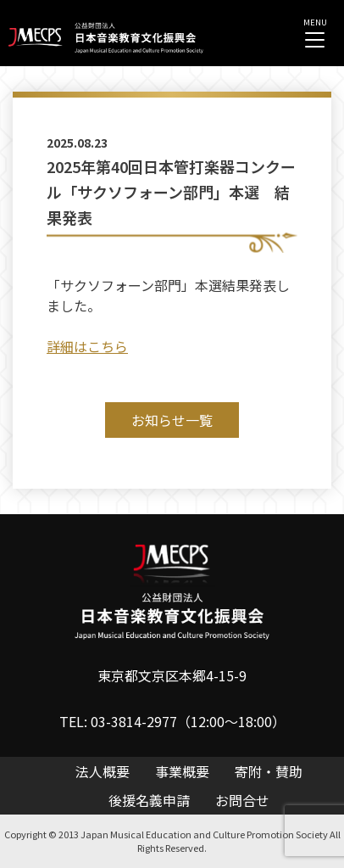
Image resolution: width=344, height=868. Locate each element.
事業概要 (182, 771)
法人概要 (103, 771)
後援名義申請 (149, 800)
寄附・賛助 (269, 771)
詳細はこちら (87, 346)
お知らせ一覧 (172, 420)
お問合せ (242, 800)
